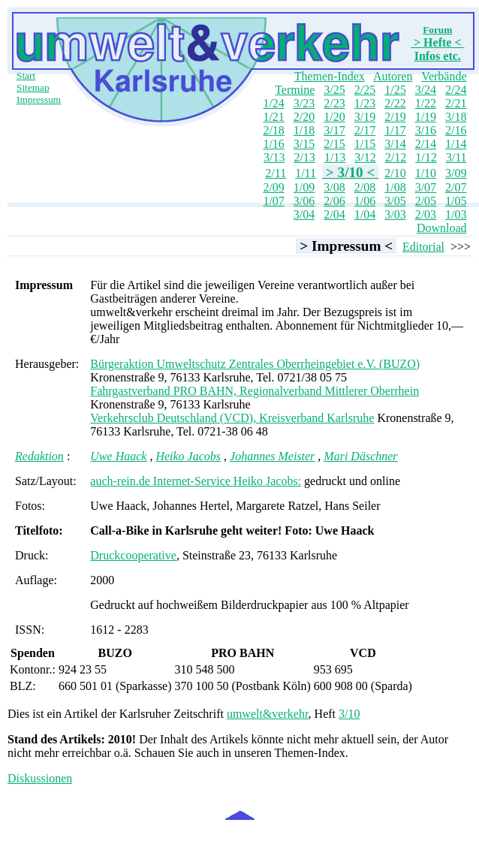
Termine (295, 90)
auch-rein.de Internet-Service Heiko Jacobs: (196, 481)
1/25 (395, 90)
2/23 (334, 103)
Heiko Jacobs (188, 456)
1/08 (395, 187)
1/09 (304, 187)
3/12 (365, 157)
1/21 (273, 117)
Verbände (444, 76)
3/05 (395, 201)
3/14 (395, 144)
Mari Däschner (360, 456)
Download (442, 228)
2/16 (456, 130)
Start (26, 75)
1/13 (335, 157)
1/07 (273, 201)
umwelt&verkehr (268, 714)
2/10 (395, 173)
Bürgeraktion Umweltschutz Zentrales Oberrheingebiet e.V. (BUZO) (255, 364)
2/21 (456, 103)
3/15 (304, 144)
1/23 (365, 103)
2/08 (365, 187)
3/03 (395, 214)
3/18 (456, 117)
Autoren (393, 76)
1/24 (273, 103)
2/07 (456, 187)
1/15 (365, 144)
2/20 (304, 117)
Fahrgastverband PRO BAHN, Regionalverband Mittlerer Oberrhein (255, 391)
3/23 (304, 103)
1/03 (456, 214)
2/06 (334, 201)
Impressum (39, 99)
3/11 (456, 157)
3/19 (365, 117)
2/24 (456, 90)
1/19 (426, 117)
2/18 (273, 130)
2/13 (304, 157)
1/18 (304, 130)
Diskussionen (40, 778)
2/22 (395, 103)
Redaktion (39, 456)
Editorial (423, 247)
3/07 (426, 187)
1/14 (456, 144)
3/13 (274, 157)
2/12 (396, 157)
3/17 (334, 130)
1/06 (365, 201)
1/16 (273, 144)
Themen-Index (330, 76)
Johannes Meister (272, 456)
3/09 (456, 173)
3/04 (304, 214)
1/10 (426, 173)
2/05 (426, 201)
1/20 (334, 117)
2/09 (273, 187)
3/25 (334, 90)
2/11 (276, 173)
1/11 (306, 173)
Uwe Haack (118, 456)
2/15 (334, 144)
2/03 (426, 214)
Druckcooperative (133, 555)
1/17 (395, 130)
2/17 (365, 130)
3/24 (426, 90)
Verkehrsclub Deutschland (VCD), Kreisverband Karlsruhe (232, 418)
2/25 (365, 90)
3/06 (304, 201)
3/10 (349, 714)
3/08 (334, 187)
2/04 (334, 214)
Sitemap (33, 87)
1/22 (426, 103)
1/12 (426, 157)
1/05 (456, 201)
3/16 (426, 130)
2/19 (395, 117)
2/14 (426, 144)
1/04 (365, 214)
